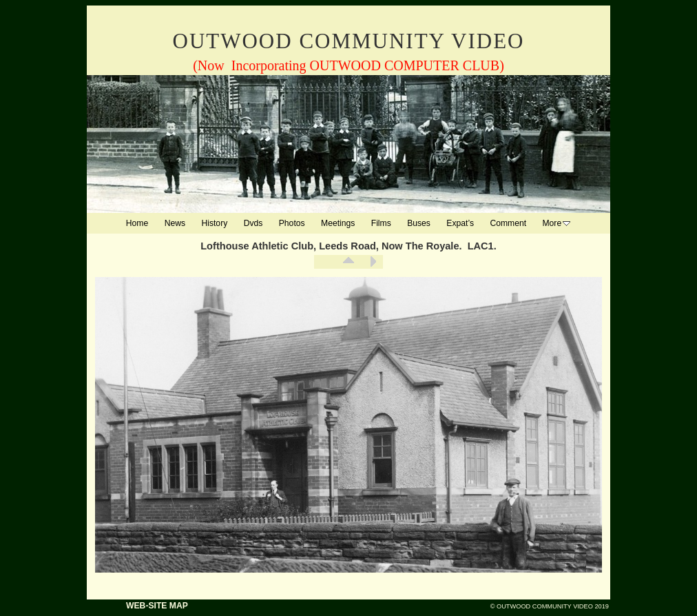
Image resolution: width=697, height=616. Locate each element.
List (348, 262)
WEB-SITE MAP (157, 606)
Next (373, 262)
